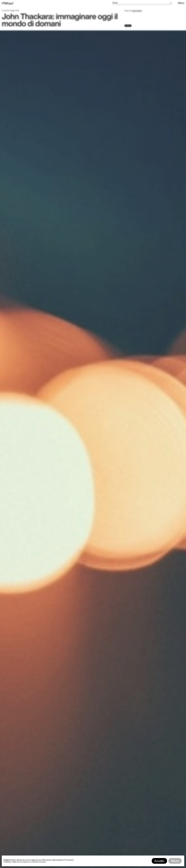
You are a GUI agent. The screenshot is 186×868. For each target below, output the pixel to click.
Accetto (159, 861)
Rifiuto (175, 861)
